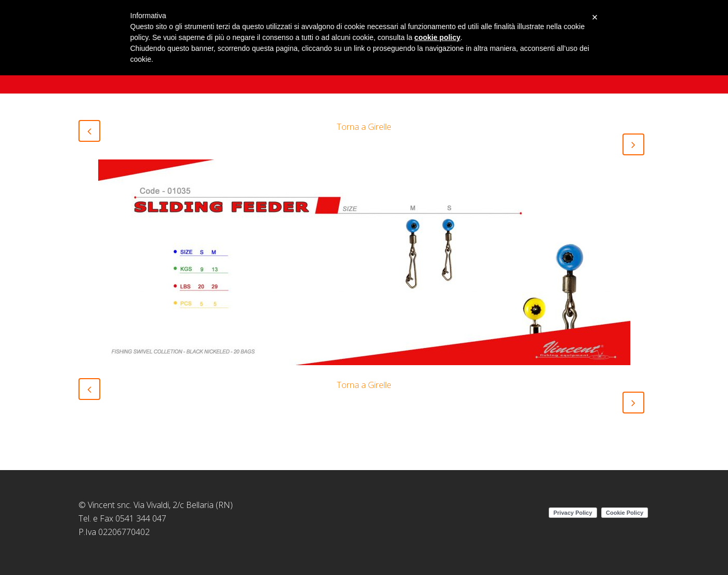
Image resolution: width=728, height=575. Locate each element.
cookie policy (437, 37)
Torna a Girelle (364, 127)
